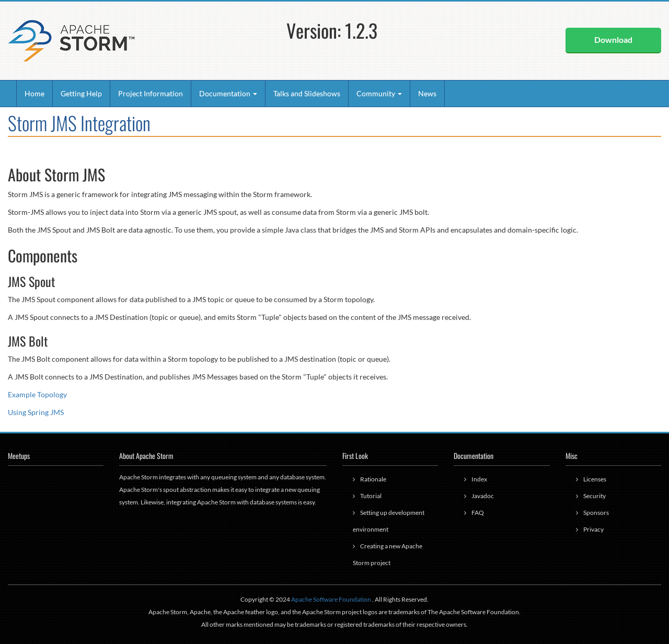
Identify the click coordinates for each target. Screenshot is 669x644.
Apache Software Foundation (331, 599)
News (427, 93)
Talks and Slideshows (307, 93)
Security (595, 496)
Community (379, 93)
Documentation (228, 93)
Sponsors (596, 513)
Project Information (151, 93)
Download (613, 39)
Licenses (595, 479)
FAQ (478, 513)
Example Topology (37, 394)
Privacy (593, 529)
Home (34, 93)
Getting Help (81, 93)
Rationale (373, 479)
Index (479, 479)
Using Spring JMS (36, 412)
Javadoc (483, 496)
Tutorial (371, 496)
